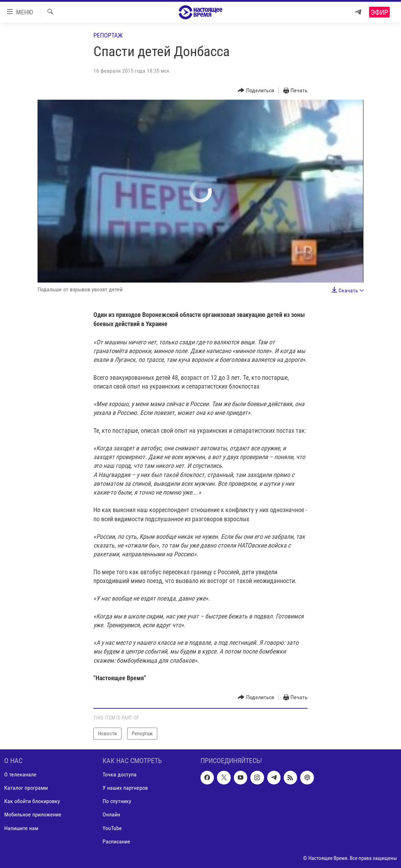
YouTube (112, 828)
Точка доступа (120, 775)
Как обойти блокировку (32, 801)
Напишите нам (21, 828)
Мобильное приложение (33, 815)
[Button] (256, 91)
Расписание (116, 842)
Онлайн (111, 815)
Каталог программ (26, 788)
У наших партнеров (125, 788)
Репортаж (108, 35)
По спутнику (117, 801)
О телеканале (20, 775)
